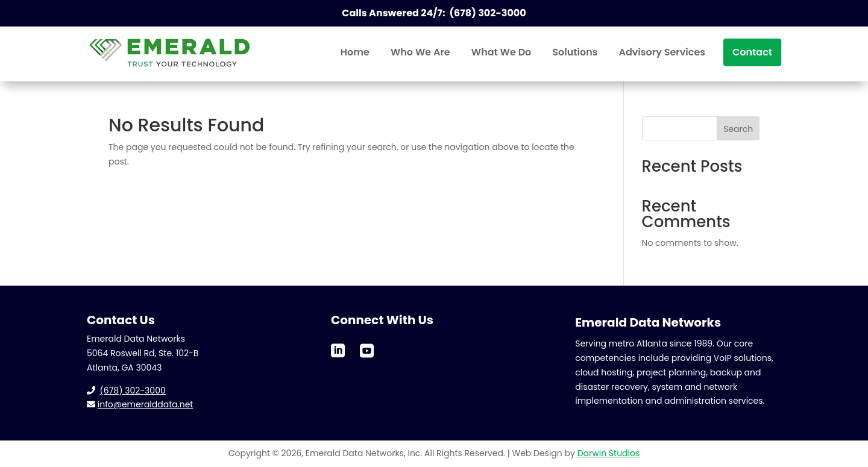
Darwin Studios (609, 453)
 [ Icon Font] (367, 350)
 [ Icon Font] (338, 350)
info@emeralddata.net (146, 404)
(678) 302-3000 (132, 390)
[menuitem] (355, 52)
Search (738, 129)
